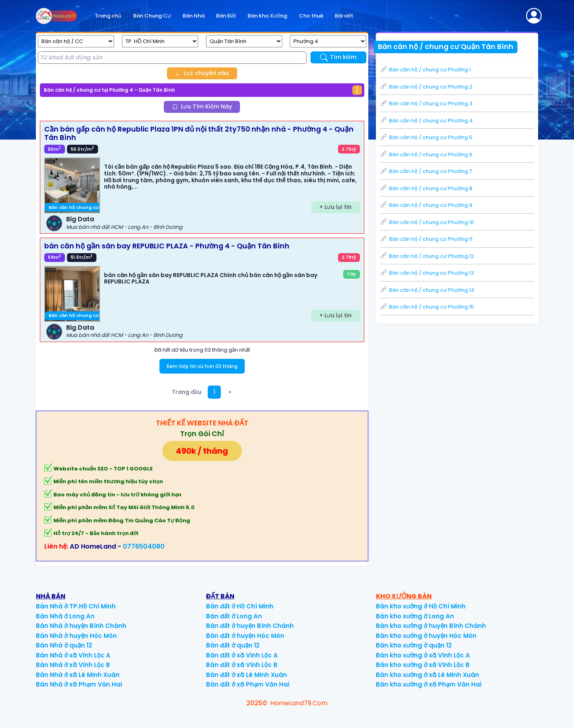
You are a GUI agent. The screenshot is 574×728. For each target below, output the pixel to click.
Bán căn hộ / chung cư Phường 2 (426, 87)
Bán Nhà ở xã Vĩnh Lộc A (73, 655)
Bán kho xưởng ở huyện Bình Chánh (431, 626)
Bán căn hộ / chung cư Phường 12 (427, 256)
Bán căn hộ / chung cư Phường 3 (426, 103)
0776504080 (144, 546)
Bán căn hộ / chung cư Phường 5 (426, 137)
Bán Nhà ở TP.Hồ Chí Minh (76, 606)
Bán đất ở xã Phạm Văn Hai (248, 684)
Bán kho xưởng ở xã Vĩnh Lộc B (423, 665)
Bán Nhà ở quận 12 (64, 645)
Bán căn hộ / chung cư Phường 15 (427, 307)
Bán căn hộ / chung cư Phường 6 (426, 154)
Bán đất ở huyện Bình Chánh (250, 626)
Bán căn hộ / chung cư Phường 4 (426, 121)
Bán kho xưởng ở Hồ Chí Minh (421, 606)
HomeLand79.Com (299, 703)
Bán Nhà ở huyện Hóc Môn (76, 636)
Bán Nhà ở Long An (65, 616)
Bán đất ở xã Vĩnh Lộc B (242, 665)
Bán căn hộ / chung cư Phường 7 (426, 171)
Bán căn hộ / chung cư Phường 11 (426, 239)
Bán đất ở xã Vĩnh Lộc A (242, 655)
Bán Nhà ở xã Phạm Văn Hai (79, 684)
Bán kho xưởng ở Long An (415, 616)
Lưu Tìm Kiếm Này (202, 106)
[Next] (230, 392)
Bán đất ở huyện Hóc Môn (245, 636)
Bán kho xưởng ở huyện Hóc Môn (426, 636)
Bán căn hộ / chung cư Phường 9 (426, 205)
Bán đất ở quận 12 (233, 645)
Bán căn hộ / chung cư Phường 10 (427, 222)
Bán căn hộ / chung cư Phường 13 (427, 273)
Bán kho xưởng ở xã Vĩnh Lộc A (423, 655)
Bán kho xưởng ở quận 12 (414, 645)
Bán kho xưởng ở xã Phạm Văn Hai (429, 684)
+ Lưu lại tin (335, 207)
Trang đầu (187, 392)
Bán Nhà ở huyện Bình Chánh (81, 626)
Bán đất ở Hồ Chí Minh (240, 606)
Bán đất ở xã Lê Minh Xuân (247, 675)
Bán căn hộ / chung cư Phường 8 (426, 188)
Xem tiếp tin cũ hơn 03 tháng (202, 366)
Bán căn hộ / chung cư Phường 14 (427, 290)
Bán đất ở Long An (234, 616)
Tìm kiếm (338, 57)
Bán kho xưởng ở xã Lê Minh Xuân (428, 675)
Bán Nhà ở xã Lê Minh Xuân (78, 675)
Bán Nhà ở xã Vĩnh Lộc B (73, 665)
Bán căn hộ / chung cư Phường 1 (425, 70)
